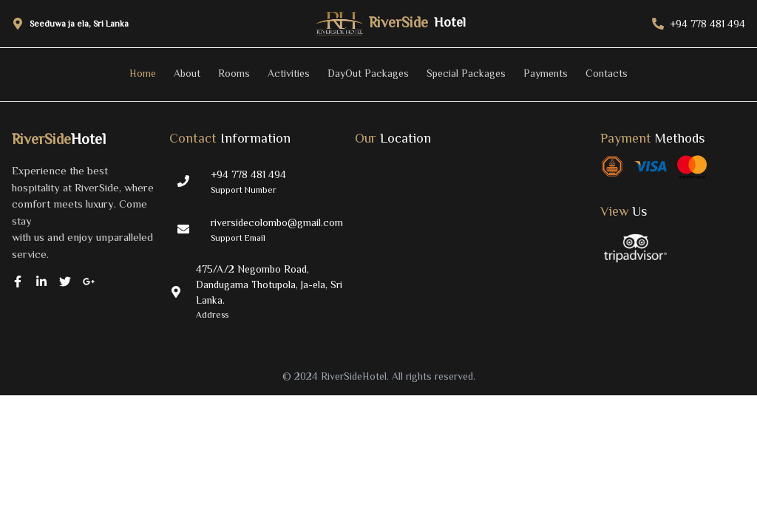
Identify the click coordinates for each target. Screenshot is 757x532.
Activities (289, 73)
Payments (546, 73)
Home (143, 73)
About (187, 73)
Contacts (607, 73)
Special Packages (466, 73)
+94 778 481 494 (248, 174)
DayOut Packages (368, 73)
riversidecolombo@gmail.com (277, 222)
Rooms (234, 73)
